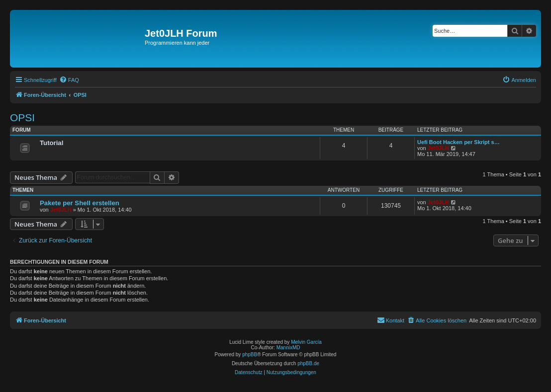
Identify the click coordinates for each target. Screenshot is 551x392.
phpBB (250, 354)
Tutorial (51, 143)
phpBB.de (308, 363)
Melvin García (306, 342)
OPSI (22, 118)
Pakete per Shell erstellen (80, 203)
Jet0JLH (438, 148)
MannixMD (288, 348)
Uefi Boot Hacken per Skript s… (459, 142)
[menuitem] (69, 80)
